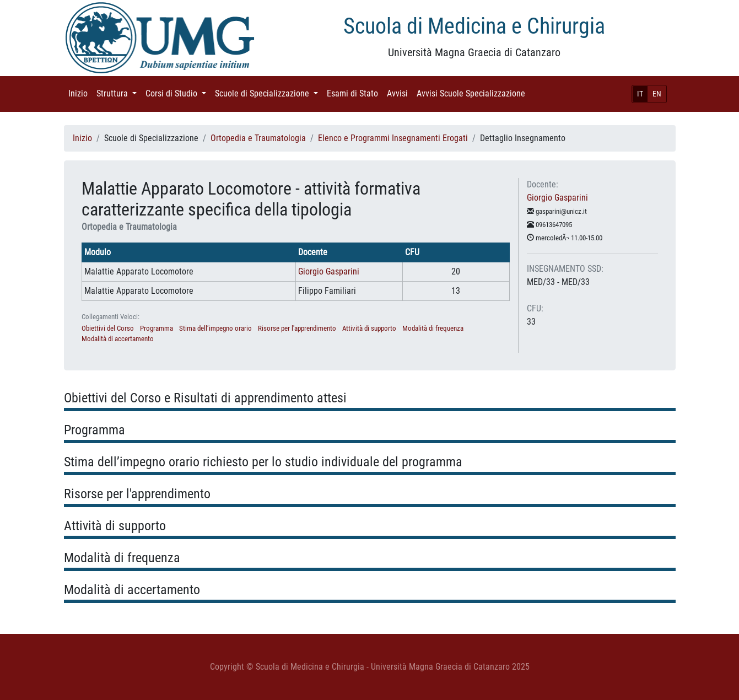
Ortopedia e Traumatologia (258, 138)
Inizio (80, 93)
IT (640, 94)
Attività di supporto (369, 328)
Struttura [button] (119, 93)
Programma (157, 328)
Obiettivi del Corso (108, 328)
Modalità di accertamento (118, 339)
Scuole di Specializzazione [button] (269, 93)
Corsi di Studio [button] (178, 93)
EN (657, 94)
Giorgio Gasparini (329, 271)
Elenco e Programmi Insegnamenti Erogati (393, 138)
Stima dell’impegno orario (215, 328)
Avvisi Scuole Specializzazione (473, 93)
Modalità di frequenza (433, 328)
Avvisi (400, 93)
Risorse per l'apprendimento (297, 328)
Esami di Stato (355, 93)
